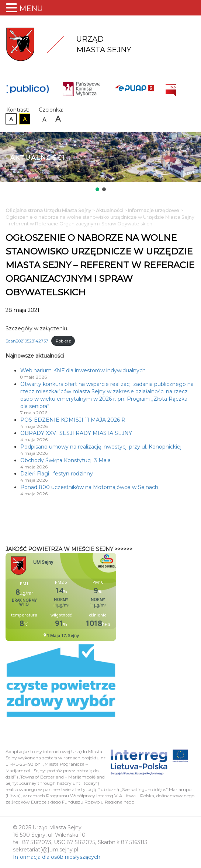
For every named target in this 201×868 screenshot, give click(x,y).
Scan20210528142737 (27, 341)
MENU (31, 8)
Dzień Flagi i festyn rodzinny (57, 474)
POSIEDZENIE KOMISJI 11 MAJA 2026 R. (73, 420)
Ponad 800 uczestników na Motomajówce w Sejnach (89, 487)
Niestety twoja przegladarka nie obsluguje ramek (79, 597)
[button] (97, 189)
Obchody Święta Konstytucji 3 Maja (65, 460)
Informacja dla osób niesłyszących (57, 857)
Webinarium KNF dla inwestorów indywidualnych (83, 370)
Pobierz (63, 341)
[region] (100, 162)
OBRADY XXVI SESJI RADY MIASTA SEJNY (76, 433)
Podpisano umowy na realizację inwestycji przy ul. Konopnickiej (101, 447)
